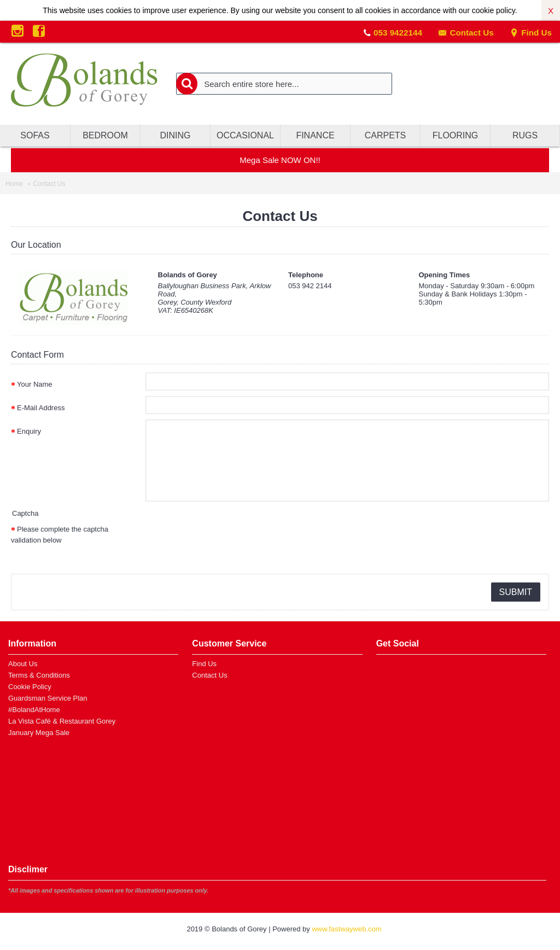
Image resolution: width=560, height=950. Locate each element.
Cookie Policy (30, 687)
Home (14, 184)
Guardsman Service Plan (48, 698)
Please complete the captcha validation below (60, 535)
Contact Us (466, 33)
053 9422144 (398, 33)
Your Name (35, 384)
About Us (23, 664)
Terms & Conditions (39, 675)
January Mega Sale (39, 733)
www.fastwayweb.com (346, 929)
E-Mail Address (41, 408)
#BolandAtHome (34, 710)
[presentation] (229, 539)
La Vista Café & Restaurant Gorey (62, 721)
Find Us (531, 33)
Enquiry (29, 431)
